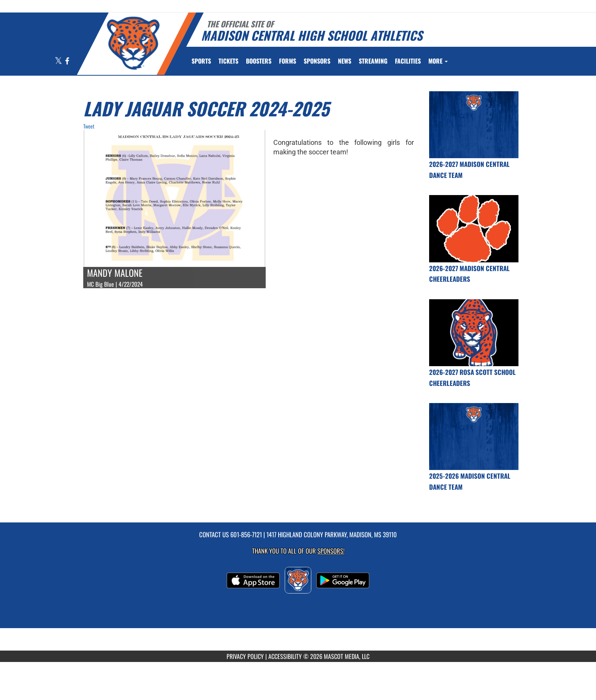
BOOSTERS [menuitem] (259, 61)
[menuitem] (228, 61)
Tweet (89, 126)
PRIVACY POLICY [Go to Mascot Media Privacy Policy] (245, 656)
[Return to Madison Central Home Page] (133, 43)
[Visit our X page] (59, 61)
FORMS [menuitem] (288, 61)
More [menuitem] (438, 61)
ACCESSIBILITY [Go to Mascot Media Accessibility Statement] (285, 656)
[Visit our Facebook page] (67, 61)
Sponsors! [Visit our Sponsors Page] (331, 551)
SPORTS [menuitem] (201, 61)
